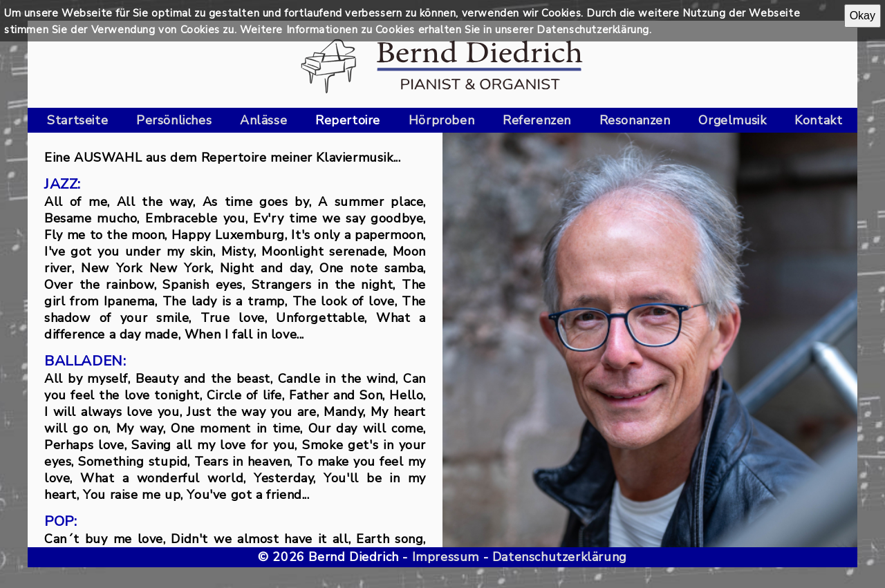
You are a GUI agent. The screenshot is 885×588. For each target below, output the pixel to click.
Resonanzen (635, 120)
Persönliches (174, 120)
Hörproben (441, 120)
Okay (863, 16)
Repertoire (348, 120)
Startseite (77, 120)
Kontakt (818, 120)
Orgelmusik (732, 120)
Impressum (446, 557)
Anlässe (263, 120)
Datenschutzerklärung (560, 557)
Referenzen (537, 120)
